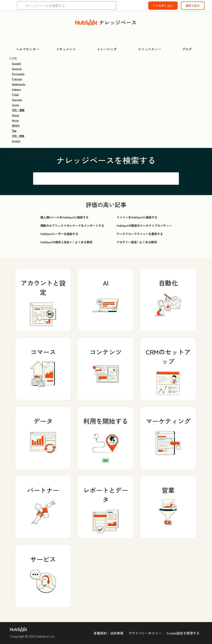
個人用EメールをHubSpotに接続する (64, 217)
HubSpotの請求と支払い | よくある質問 (66, 242)
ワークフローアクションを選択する (140, 234)
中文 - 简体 (18, 136)
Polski (15, 94)
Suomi (16, 105)
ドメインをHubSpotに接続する (137, 217)
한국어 (16, 125)
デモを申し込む (163, 6)
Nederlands (19, 84)
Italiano (16, 89)
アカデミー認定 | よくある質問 (137, 242)
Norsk (15, 120)
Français (17, 79)
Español (17, 63)
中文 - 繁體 (18, 110)
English (16, 141)
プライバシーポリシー (145, 633)
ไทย (14, 131)
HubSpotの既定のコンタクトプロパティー (144, 225)
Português (18, 74)
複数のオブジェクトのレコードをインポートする (72, 225)
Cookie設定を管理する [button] (183, 633)
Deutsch (17, 69)
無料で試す (193, 6)
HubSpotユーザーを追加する (59, 234)
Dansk (16, 115)
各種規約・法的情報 (108, 633)
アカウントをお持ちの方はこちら (33, 151)
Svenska (17, 100)
